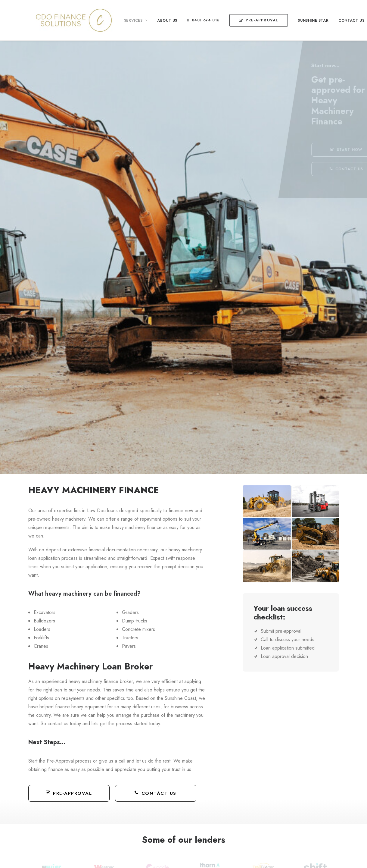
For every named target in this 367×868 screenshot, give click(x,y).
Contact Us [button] (156, 793)
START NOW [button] (321, 150)
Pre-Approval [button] (69, 793)
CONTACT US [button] (321, 169)
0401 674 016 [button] (198, 20)
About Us (160, 20)
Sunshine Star (306, 20)
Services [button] (128, 20)
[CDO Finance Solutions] (67, 20)
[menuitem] (131, 20)
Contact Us (344, 20)
